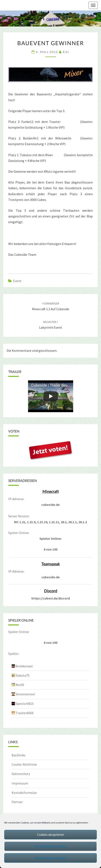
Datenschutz (21, 774)
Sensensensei (25, 694)
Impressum (20, 783)
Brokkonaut (24, 666)
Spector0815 (25, 704)
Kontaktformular (24, 793)
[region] (50, 19)
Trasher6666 (25, 713)
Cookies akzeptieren (51, 835)
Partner (17, 802)
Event (17, 281)
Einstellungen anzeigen (51, 858)
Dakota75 (23, 675)
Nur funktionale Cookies (50, 846)
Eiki (66, 52)
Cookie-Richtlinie (24, 764)
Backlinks (19, 755)
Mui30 (20, 685)
